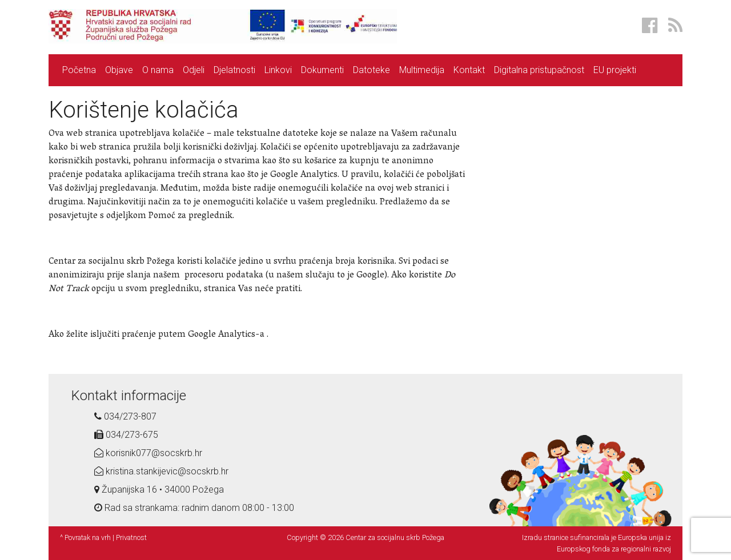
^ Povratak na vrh (85, 537)
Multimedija (422, 70)
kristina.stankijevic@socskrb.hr (161, 471)
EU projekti (615, 70)
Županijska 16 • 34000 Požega (159, 490)
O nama (158, 70)
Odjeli (194, 70)
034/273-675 (126, 435)
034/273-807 (125, 416)
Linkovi (278, 70)
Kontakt (469, 70)
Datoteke (371, 70)
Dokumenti (322, 70)
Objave (119, 70)
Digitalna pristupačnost (539, 70)
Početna (79, 70)
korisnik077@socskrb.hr (148, 453)
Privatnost (131, 537)
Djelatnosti (234, 70)
